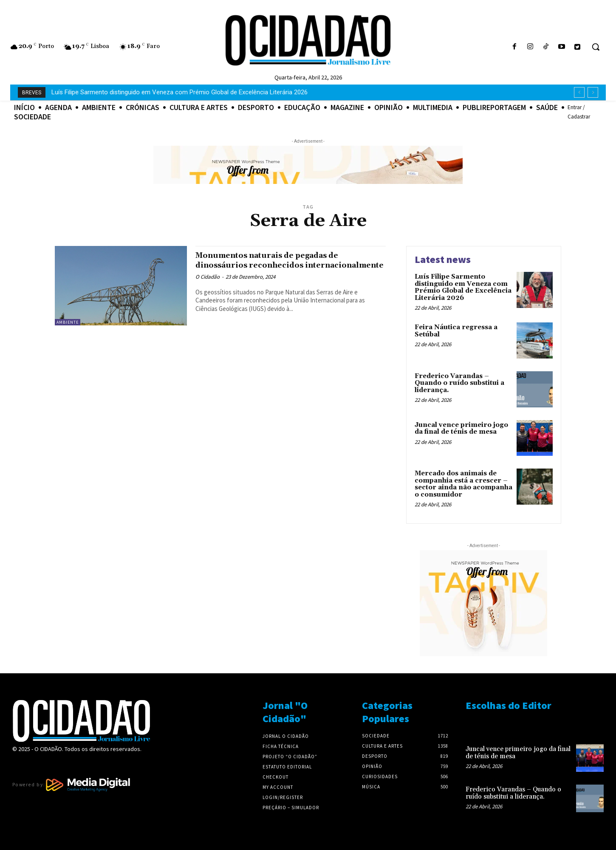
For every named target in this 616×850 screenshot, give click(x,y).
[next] (593, 92)
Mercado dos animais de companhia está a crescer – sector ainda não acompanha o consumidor (463, 484)
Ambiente (68, 322)
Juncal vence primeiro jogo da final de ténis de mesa (461, 429)
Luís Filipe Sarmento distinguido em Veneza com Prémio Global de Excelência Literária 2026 (463, 287)
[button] (596, 47)
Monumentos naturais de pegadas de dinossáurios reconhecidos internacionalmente (280, 265)
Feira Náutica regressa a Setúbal (97, 92)
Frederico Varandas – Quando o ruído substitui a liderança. (459, 383)
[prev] (579, 92)
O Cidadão (208, 287)
